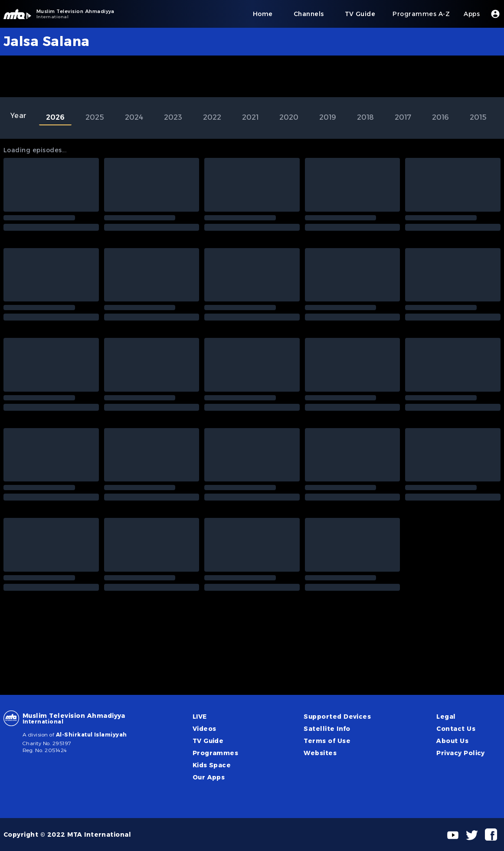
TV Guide (208, 741)
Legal (446, 717)
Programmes (216, 753)
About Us (452, 741)
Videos (205, 729)
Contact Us (456, 729)
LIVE (200, 717)
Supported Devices (337, 717)
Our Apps (209, 777)
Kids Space (212, 765)
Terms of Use (327, 741)
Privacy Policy (461, 753)
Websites (320, 753)
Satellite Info (327, 729)
